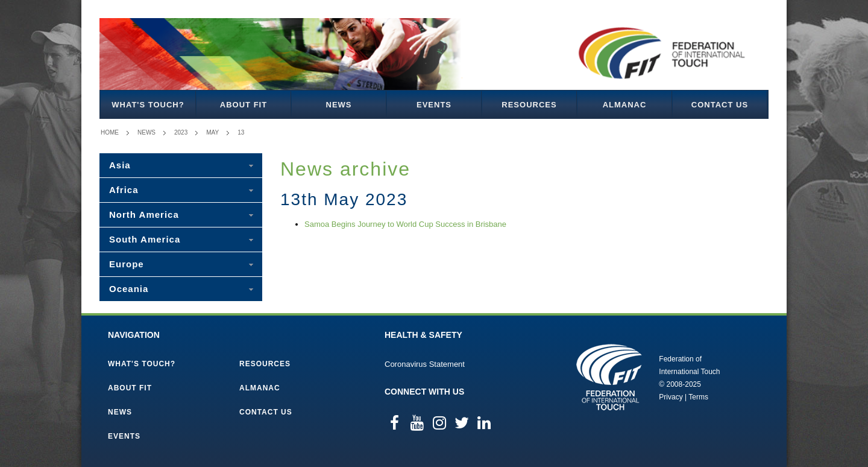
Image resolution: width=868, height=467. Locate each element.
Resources (529, 105)
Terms (698, 397)
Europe (127, 264)
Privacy (671, 397)
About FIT (244, 105)
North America (144, 214)
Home (110, 132)
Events (434, 105)
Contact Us (720, 105)
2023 (181, 132)
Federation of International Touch (609, 377)
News (339, 105)
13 (241, 132)
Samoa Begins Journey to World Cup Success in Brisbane (405, 224)
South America (145, 239)
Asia (120, 165)
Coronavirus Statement (425, 364)
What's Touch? (148, 105)
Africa (124, 190)
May (212, 132)
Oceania (129, 289)
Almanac (625, 105)
